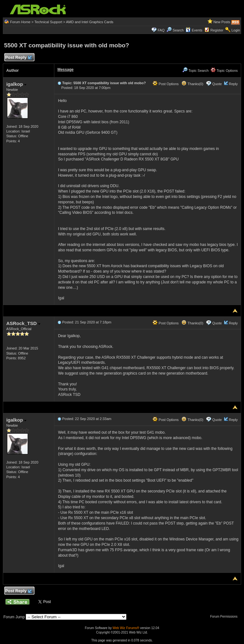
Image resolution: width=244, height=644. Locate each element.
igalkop (17, 84)
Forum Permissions (225, 617)
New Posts (222, 22)
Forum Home (20, 22)
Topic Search (195, 71)
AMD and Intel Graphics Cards (90, 22)
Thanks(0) (192, 84)
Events (194, 30)
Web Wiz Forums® (126, 628)
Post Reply (18, 58)
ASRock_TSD (23, 323)
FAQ (161, 30)
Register (217, 30)
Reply (233, 84)
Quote (217, 84)
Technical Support (48, 22)
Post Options (166, 84)
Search (178, 30)
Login (236, 30)
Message (66, 70)
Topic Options (224, 71)
